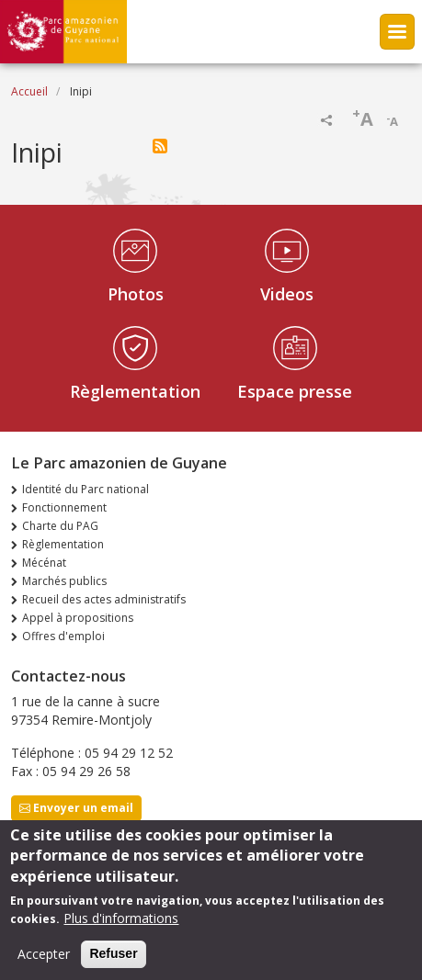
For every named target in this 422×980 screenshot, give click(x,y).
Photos (136, 294)
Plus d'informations (121, 927)
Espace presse (295, 391)
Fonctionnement (64, 507)
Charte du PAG (60, 526)
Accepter (44, 963)
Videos (287, 294)
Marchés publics (64, 581)
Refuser (113, 963)
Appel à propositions (78, 618)
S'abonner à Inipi (160, 146)
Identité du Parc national (86, 489)
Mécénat (44, 563)
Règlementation (135, 391)
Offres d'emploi (63, 636)
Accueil (29, 91)
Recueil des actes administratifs (104, 599)
